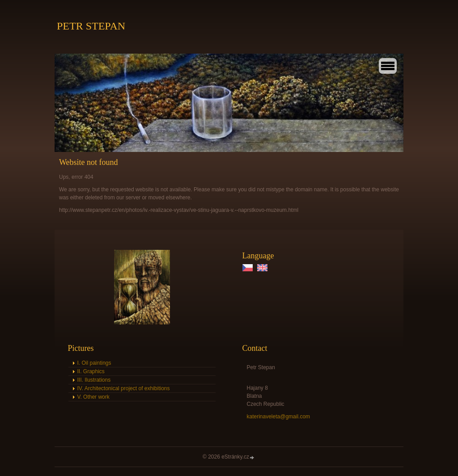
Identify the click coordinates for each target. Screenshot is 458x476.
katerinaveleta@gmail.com (279, 417)
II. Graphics (91, 371)
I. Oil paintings (94, 363)
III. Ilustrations (94, 380)
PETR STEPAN (91, 26)
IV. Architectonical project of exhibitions (124, 388)
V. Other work (93, 397)
